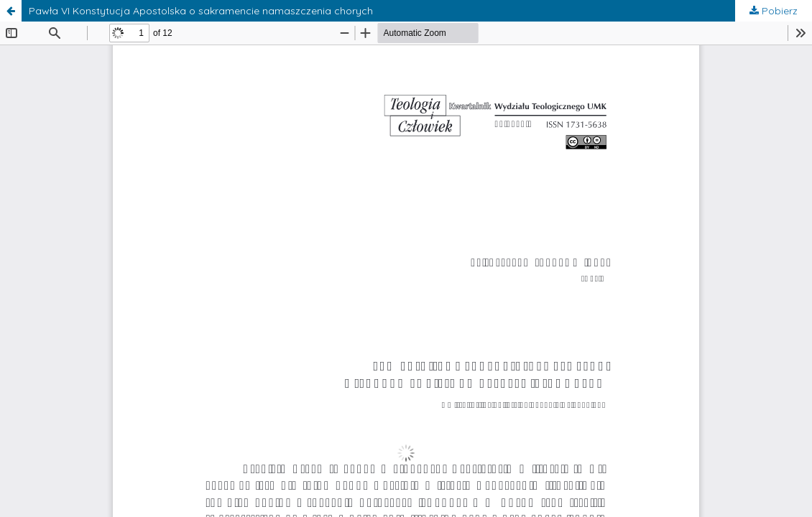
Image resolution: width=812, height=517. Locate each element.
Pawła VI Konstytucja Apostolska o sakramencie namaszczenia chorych (201, 11)
